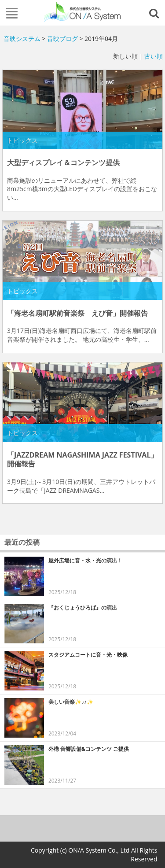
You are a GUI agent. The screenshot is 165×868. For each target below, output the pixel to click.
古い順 (154, 56)
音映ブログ (62, 39)
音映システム (22, 39)
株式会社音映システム (83, 12)
